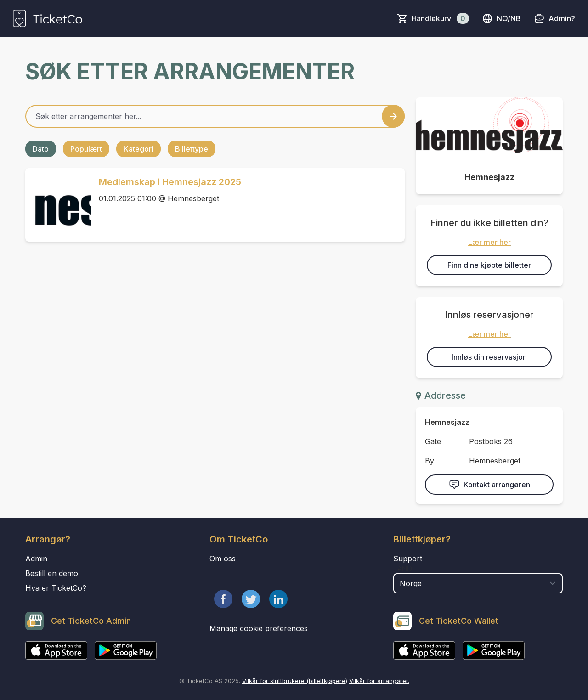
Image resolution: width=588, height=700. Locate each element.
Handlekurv (440, 18)
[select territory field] (478, 583)
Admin (36, 559)
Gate (433, 441)
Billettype (192, 149)
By (430, 461)
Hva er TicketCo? (56, 588)
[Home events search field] (215, 116)
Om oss (223, 559)
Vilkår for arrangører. (379, 681)
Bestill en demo (52, 573)
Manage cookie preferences (259, 628)
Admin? (562, 18)
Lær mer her (489, 242)
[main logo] (48, 18)
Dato (41, 149)
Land (403, 569)
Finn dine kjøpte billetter (489, 265)
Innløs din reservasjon (489, 357)
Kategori (139, 149)
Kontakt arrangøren (489, 485)
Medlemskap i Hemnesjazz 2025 (170, 182)
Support (408, 559)
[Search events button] (393, 116)
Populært (86, 149)
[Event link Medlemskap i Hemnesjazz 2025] (58, 205)
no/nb (501, 18)
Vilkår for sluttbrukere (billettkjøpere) (295, 681)
